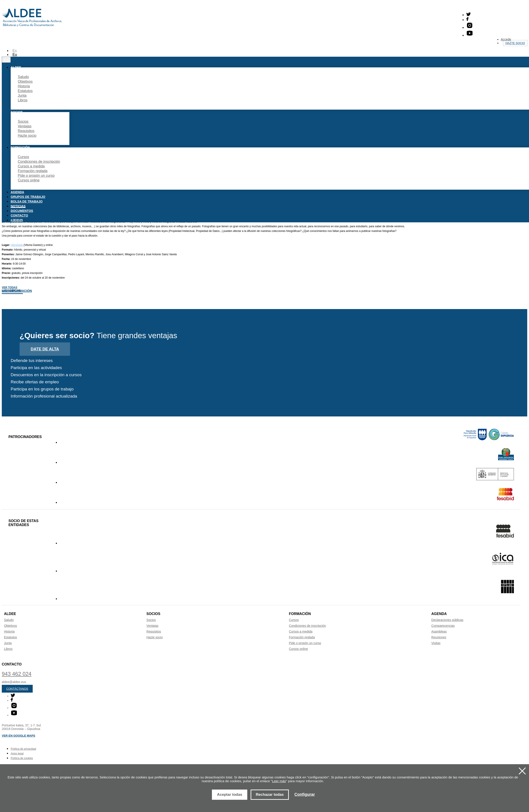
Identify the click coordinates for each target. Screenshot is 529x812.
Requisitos (26, 131)
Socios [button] (17, 112)
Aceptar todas (230, 795)
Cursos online (29, 180)
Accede (506, 39)
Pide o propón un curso (36, 176)
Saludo (23, 77)
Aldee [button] (16, 67)
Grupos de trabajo (28, 197)
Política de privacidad (23, 749)
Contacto (19, 215)
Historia (24, 86)
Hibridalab (17, 245)
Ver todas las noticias (11, 289)
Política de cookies (22, 758)
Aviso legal (17, 754)
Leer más (279, 781)
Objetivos (25, 81)
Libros (23, 100)
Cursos (23, 157)
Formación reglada (33, 171)
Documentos (22, 211)
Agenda (17, 192)
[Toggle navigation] (6, 60)
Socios (23, 122)
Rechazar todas (270, 795)
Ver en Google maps (18, 736)
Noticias (18, 206)
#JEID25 (17, 220)
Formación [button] (20, 147)
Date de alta (45, 349)
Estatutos (25, 91)
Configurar (305, 794)
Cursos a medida (31, 166)
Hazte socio (515, 43)
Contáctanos (17, 689)
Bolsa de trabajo (27, 201)
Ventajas (25, 126)
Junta (22, 95)
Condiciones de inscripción (39, 162)
